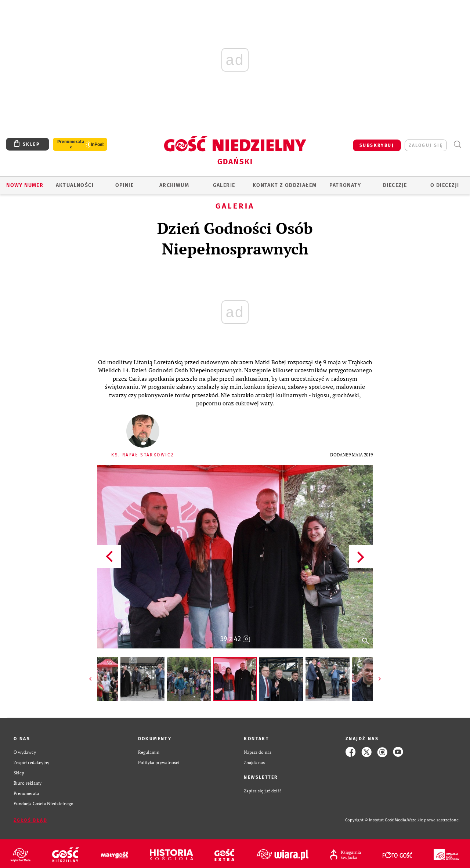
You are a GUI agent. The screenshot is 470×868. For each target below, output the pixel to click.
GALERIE (224, 185)
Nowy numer (25, 185)
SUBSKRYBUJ (377, 145)
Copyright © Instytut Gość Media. (376, 820)
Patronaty (345, 185)
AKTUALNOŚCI (75, 185)
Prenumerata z (71, 144)
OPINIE (124, 185)
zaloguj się (426, 145)
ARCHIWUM (174, 185)
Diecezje (395, 185)
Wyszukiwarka (457, 144)
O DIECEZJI (445, 185)
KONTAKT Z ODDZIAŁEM (285, 185)
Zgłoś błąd (30, 820)
